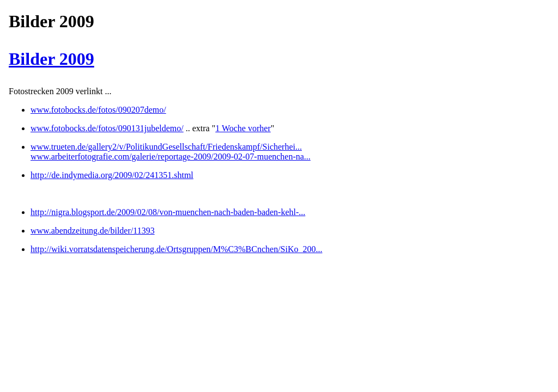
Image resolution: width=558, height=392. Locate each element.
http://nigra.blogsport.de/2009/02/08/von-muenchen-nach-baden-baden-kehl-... (168, 212)
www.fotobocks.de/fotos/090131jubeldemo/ (107, 128)
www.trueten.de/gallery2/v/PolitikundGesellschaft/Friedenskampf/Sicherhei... (166, 147)
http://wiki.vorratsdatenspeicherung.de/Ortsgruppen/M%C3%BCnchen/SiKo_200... (176, 249)
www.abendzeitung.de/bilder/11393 (93, 231)
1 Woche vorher (243, 128)
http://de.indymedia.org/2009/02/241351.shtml (112, 175)
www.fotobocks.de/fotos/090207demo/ (98, 110)
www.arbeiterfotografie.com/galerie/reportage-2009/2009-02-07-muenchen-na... (171, 157)
